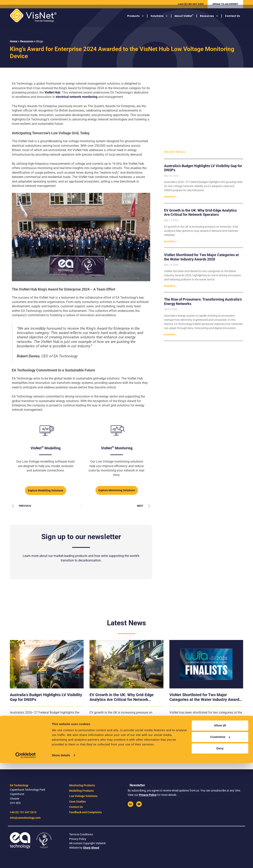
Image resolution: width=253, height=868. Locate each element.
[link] (130, 804)
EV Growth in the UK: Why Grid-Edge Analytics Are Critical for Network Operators (200, 213)
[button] (225, 4)
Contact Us (232, 19)
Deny (220, 853)
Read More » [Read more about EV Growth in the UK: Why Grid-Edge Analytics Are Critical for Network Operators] (171, 241)
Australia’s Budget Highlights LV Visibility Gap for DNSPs (46, 697)
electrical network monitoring (77, 97)
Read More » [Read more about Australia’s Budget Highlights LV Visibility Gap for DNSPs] (171, 197)
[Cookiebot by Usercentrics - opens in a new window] (26, 860)
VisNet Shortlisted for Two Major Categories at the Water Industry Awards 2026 (201, 257)
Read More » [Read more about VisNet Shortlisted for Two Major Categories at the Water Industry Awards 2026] (171, 286)
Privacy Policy (148, 795)
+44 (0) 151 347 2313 (191, 4)
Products (136, 19)
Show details (61, 860)
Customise (220, 842)
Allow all (220, 830)
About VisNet (184, 19)
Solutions (159, 19)
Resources (209, 19)
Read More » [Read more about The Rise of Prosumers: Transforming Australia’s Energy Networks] (171, 335)
